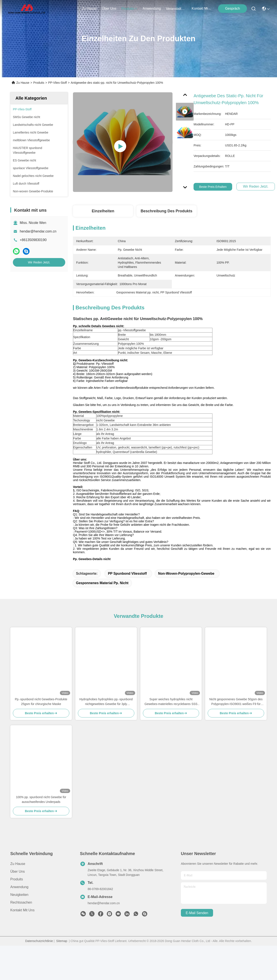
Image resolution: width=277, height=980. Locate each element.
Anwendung (19, 894)
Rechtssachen (21, 910)
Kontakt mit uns (22, 918)
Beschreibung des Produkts (166, 211)
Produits (39, 83)
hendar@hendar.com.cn (38, 231)
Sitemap (62, 948)
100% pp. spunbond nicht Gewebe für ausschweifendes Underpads (41, 807)
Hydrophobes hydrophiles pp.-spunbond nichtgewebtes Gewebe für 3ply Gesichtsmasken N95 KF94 (106, 709)
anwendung (152, 8)
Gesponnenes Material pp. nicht (102, 590)
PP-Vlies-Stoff (57, 83)
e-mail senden (197, 920)
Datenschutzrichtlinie (39, 948)
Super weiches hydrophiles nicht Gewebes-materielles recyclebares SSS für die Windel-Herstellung (171, 709)
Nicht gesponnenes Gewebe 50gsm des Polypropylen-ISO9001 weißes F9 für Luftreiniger (236, 709)
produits (129, 9)
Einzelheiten (103, 211)
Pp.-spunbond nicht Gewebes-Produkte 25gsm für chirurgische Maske (41, 709)
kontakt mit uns (202, 8)
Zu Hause (89, 8)
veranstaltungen (176, 9)
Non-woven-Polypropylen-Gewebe (186, 581)
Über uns (109, 8)
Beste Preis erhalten (213, 187)
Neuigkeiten (19, 902)
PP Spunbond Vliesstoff (127, 581)
